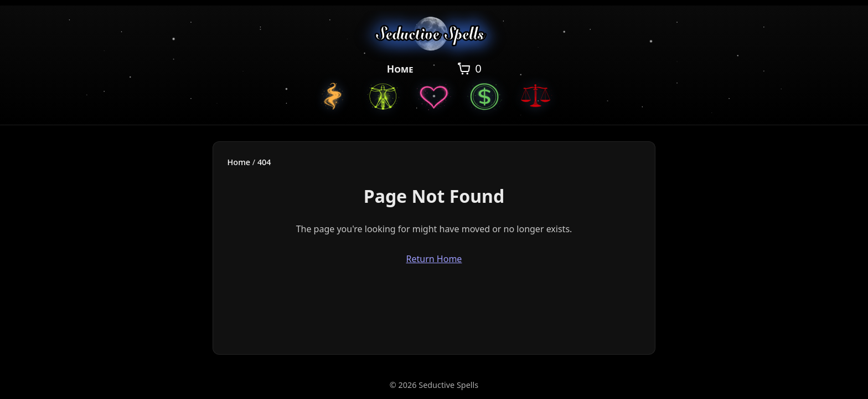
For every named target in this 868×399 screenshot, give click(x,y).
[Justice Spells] (536, 96)
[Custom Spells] (332, 96)
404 (264, 162)
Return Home (434, 259)
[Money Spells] (485, 96)
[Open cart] (469, 69)
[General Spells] (383, 96)
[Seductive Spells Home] (434, 36)
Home (400, 69)
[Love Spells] (434, 96)
